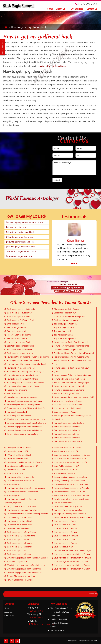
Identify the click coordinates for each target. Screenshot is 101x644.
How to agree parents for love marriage (24, 222)
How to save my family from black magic (70, 342)
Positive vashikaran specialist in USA (69, 492)
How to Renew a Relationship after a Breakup (72, 517)
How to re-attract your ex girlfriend (68, 386)
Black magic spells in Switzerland (20, 536)
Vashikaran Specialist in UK (65, 470)
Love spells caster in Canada (18, 448)
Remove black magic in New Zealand (21, 434)
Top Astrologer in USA (62, 335)
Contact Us (92, 9)
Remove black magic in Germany (67, 441)
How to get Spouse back (16, 412)
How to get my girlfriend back (38, 37)
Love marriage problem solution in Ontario (71, 561)
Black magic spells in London (18, 554)
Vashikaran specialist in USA (65, 451)
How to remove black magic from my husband (25, 364)
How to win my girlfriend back (18, 521)
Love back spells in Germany (65, 532)
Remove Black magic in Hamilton (20, 576)
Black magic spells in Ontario (18, 543)
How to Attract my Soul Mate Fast (20, 368)
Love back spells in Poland (64, 412)
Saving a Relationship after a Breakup (69, 514)
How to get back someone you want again (23, 401)
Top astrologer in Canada (64, 327)
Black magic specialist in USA (18, 313)
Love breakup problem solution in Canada (23, 462)
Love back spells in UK (62, 547)
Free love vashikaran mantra (18, 335)
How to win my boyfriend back (18, 517)
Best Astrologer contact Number (19, 346)
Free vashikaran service (16, 338)
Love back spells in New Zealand (67, 405)
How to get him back (16, 227)
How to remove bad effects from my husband (25, 488)
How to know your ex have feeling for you (71, 383)
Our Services (76, 9)
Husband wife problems (16, 390)
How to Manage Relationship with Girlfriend (72, 375)
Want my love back (14, 473)
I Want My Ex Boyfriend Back (18, 455)
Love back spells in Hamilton (65, 536)
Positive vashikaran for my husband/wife (70, 357)
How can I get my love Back (17, 342)
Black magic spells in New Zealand (20, 532)
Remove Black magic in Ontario (19, 580)
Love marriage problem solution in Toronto (71, 565)
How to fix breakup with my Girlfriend (21, 379)
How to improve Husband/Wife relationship (24, 383)
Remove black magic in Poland (66, 427)
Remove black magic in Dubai (65, 434)
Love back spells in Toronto (65, 543)
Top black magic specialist (64, 338)
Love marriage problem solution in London (71, 569)
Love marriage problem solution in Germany (72, 554)
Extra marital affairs (14, 394)
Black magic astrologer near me (19, 353)
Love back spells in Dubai (64, 525)
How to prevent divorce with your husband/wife (73, 397)
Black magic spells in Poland (18, 539)
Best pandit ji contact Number (18, 349)
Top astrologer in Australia (64, 324)
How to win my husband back (18, 525)
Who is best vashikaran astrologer (67, 401)
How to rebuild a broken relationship (68, 379)
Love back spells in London (17, 528)
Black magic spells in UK (16, 550)
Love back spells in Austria (64, 528)
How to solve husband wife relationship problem (26, 514)
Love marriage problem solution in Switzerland (25, 423)
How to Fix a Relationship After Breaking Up (24, 372)
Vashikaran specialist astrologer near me (70, 495)
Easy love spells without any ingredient (22, 405)
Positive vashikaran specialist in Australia (71, 488)
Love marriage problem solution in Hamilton (72, 558)
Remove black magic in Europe (66, 430)
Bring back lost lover (14, 324)
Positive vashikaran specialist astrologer (70, 484)
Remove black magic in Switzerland (68, 423)
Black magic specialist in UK (18, 316)
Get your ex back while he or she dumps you (72, 550)
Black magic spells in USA (64, 313)
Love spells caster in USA (16, 451)
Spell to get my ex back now (65, 320)
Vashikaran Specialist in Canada (67, 448)
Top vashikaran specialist (64, 473)
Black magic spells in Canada (65, 309)
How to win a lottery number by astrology (70, 499)
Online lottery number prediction (67, 349)
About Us (61, 9)
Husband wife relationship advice (67, 506)
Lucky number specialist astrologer (20, 506)
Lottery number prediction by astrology (69, 477)
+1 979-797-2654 (3, 47)
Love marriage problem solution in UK (69, 459)
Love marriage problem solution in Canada (71, 455)
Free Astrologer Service (15, 327)
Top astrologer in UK (62, 331)
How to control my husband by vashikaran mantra (27, 357)
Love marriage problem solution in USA (70, 462)
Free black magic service (16, 331)
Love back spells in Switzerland (66, 408)
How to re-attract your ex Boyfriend (68, 390)
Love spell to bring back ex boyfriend (69, 316)
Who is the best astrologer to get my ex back (25, 419)
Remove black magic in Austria (66, 438)
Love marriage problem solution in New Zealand (26, 558)
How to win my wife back (64, 503)
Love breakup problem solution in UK (21, 466)
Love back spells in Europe (64, 521)
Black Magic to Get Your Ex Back (19, 320)
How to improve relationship (18, 416)
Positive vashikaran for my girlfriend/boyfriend (73, 353)
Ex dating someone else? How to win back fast (25, 408)
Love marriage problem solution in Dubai (23, 569)
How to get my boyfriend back (20, 232)
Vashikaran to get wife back (19, 256)
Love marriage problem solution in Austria (23, 572)
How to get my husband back (20, 242)
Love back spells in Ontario (64, 539)
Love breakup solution (15, 470)
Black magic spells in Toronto (18, 547)
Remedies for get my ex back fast (67, 510)
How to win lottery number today (20, 477)
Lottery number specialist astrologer (68, 481)
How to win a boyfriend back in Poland (22, 386)
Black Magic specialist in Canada (20, 309)
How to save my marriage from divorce (22, 510)
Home (50, 9)
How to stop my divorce (16, 561)
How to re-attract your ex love (66, 394)
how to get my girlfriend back (52, 66)
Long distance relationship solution (21, 397)
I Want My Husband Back (16, 459)
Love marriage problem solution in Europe (23, 430)
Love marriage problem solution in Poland (23, 427)
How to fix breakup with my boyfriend (21, 375)
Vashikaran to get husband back (21, 252)
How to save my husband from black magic (71, 346)
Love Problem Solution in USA (65, 466)
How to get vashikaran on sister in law (22, 360)
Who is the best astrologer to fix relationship (25, 565)
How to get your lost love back (20, 247)
